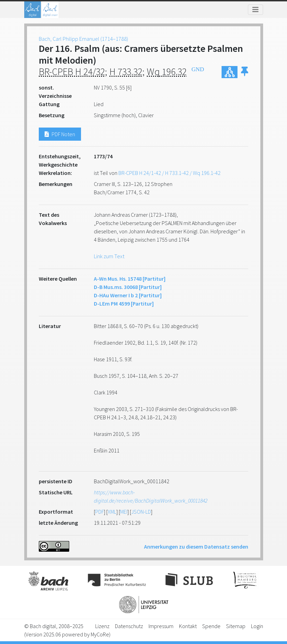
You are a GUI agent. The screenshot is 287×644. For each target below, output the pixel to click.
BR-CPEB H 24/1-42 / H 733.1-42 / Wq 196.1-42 (169, 173)
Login (257, 626)
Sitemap (236, 626)
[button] (245, 72)
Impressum (161, 626)
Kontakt (188, 626)
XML (112, 512)
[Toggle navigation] (255, 10)
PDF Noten (60, 134)
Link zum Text (109, 256)
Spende (211, 626)
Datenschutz (129, 626)
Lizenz (102, 626)
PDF (100, 512)
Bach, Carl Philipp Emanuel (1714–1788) (83, 39)
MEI (124, 512)
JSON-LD (141, 512)
